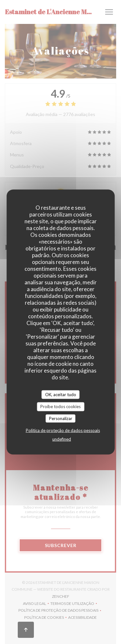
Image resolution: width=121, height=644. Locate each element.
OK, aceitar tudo (61, 394)
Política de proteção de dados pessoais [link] (63, 430)
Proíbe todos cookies (60, 406)
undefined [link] (62, 439)
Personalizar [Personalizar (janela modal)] (61, 418)
